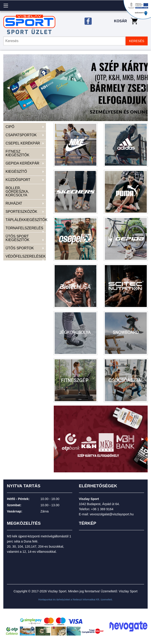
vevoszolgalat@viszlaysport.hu (112, 514)
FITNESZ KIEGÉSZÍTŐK (18, 153)
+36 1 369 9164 (102, 509)
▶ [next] (145, 89)
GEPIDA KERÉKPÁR (22, 163)
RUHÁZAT (14, 203)
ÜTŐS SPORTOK (20, 248)
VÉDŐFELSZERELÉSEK (26, 256)
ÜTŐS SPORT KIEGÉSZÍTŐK (18, 238)
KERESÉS (137, 41)
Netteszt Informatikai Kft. (86, 599)
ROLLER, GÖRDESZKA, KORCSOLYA (17, 192)
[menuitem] (25, 127)
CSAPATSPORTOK (21, 135)
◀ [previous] (10, 89)
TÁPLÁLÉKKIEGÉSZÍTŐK (26, 220)
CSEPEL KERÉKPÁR (23, 143)
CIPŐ (10, 127)
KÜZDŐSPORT (18, 180)
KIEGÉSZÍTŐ (16, 172)
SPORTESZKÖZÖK (21, 212)
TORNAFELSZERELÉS (24, 228)
